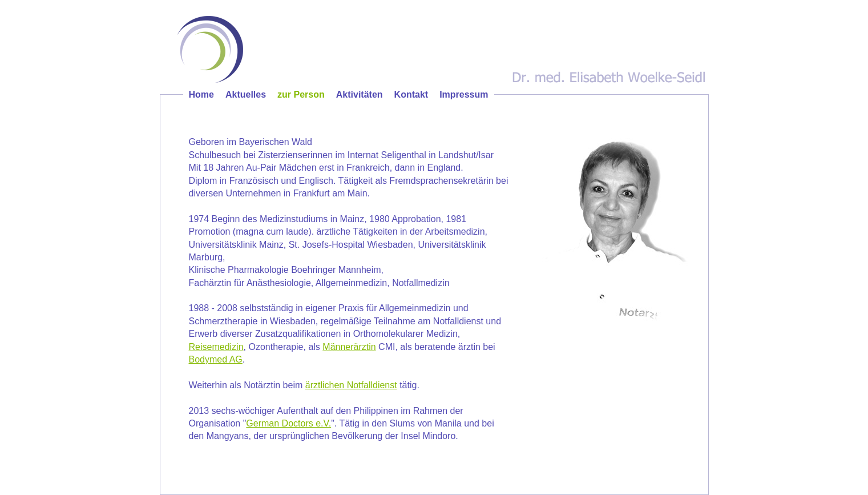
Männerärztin (349, 347)
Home (201, 94)
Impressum (464, 94)
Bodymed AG (216, 359)
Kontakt (411, 94)
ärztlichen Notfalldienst (351, 385)
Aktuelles (246, 94)
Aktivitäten (360, 94)
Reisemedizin (216, 347)
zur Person (301, 94)
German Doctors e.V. (288, 423)
